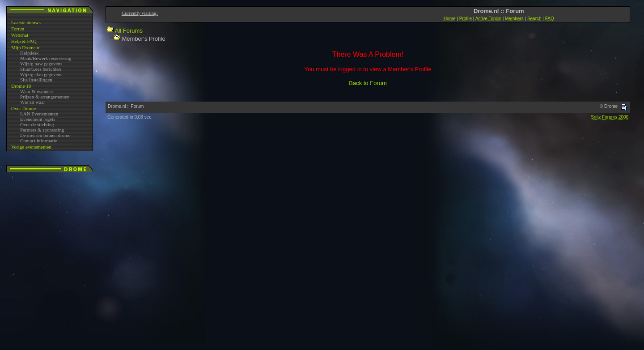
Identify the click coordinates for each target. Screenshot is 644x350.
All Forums (129, 31)
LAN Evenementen (39, 114)
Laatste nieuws (26, 22)
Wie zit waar (33, 102)
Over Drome (23, 108)
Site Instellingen (36, 80)
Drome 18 (21, 86)
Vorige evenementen (31, 147)
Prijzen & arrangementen (45, 97)
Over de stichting (37, 124)
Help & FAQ (24, 41)
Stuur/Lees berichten (40, 69)
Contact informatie (39, 141)
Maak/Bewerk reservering (46, 58)
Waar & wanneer (37, 91)
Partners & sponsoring (42, 130)
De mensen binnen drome (45, 135)
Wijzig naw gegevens (41, 64)
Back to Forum (368, 83)
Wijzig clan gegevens (41, 74)
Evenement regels (38, 119)
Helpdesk (30, 53)
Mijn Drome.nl (26, 47)
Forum (18, 29)
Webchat (20, 35)
